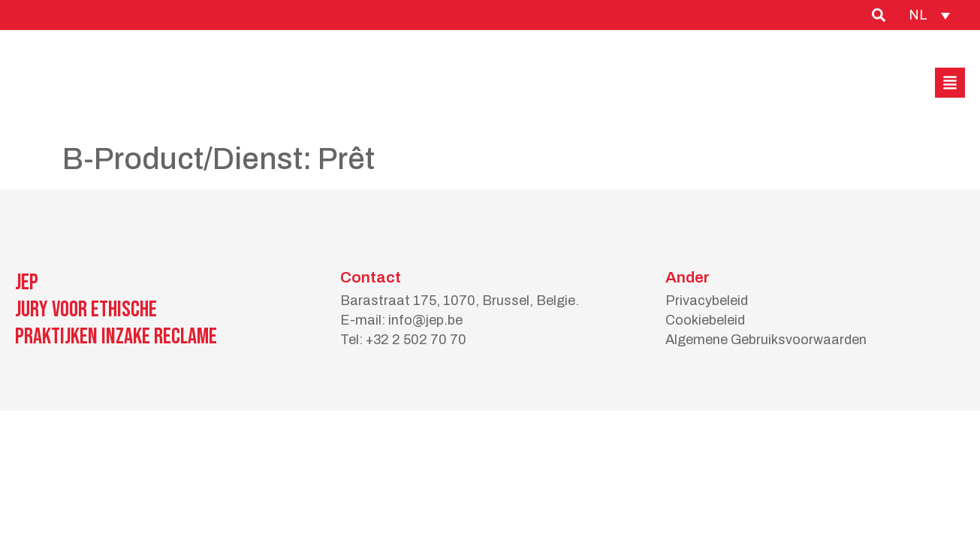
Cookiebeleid (705, 320)
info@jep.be (425, 320)
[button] (950, 83)
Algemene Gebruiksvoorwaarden (766, 340)
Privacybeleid (707, 301)
